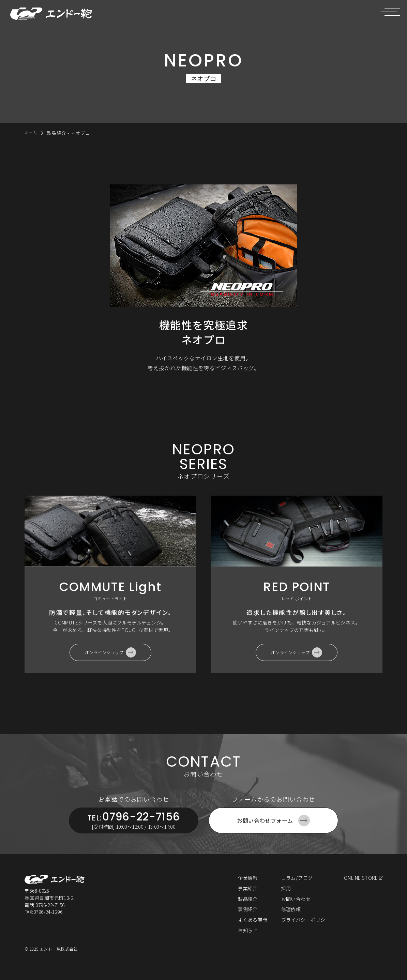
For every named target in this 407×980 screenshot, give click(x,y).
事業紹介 (247, 896)
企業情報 (247, 885)
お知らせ (247, 938)
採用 (285, 896)
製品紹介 (247, 906)
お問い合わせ (295, 906)
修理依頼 (290, 917)
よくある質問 (252, 927)
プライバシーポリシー (305, 927)
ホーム (32, 132)
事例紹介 (247, 917)
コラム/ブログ (296, 885)
